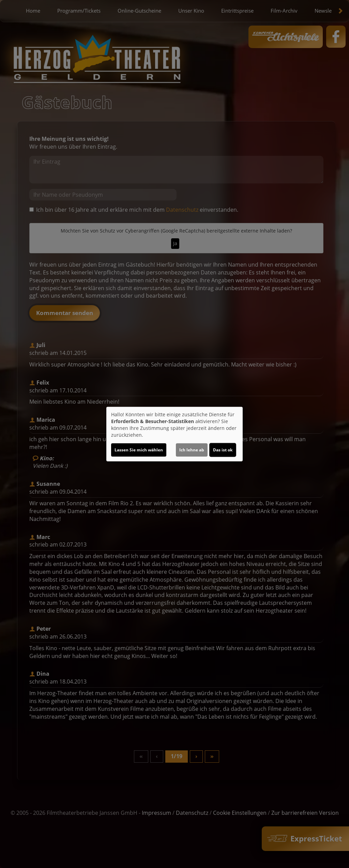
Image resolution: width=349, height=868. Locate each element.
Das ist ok (223, 450)
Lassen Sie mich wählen (139, 450)
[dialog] (174, 434)
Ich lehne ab (192, 450)
